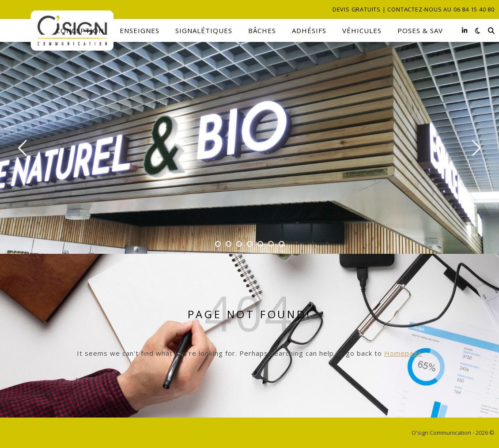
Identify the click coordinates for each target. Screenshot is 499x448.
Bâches (262, 30)
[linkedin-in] (465, 30)
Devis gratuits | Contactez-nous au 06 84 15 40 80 (414, 9)
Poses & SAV (420, 30)
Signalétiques (204, 30)
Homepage (403, 353)
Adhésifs (309, 30)
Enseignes (140, 30)
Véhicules (362, 30)
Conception (80, 30)
